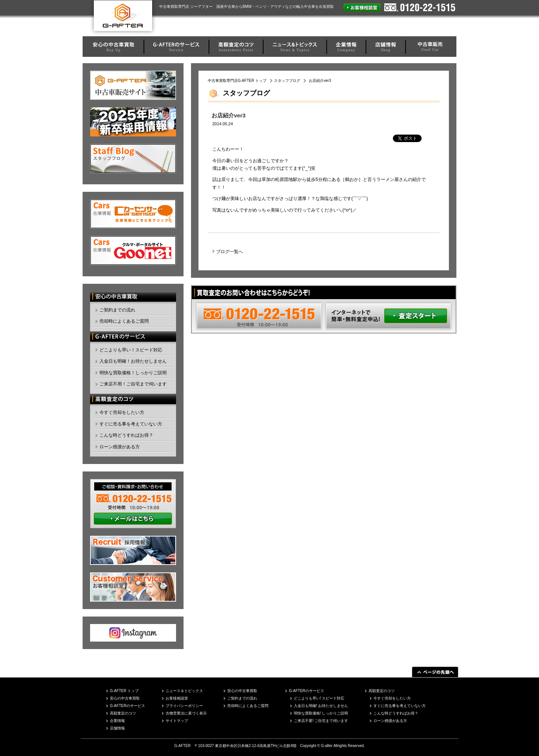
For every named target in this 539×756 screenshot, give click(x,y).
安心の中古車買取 (125, 698)
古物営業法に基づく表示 (186, 713)
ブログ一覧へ (230, 252)
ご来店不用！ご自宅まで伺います (133, 384)
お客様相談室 (177, 698)
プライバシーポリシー (184, 706)
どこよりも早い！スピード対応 (131, 350)
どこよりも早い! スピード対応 (319, 698)
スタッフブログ (287, 81)
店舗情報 (117, 728)
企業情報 (117, 721)
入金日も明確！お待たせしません (133, 361)
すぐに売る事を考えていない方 (131, 424)
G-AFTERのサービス (127, 706)
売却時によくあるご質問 (124, 321)
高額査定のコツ (123, 713)
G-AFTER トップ (124, 691)
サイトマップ (177, 721)
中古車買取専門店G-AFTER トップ (237, 81)
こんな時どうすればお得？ (126, 435)
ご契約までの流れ (117, 310)
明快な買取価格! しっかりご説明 (321, 713)
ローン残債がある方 (120, 447)
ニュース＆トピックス (184, 691)
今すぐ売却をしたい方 (122, 412)
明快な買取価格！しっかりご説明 (133, 373)
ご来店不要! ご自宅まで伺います (321, 721)
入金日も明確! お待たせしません (321, 706)
